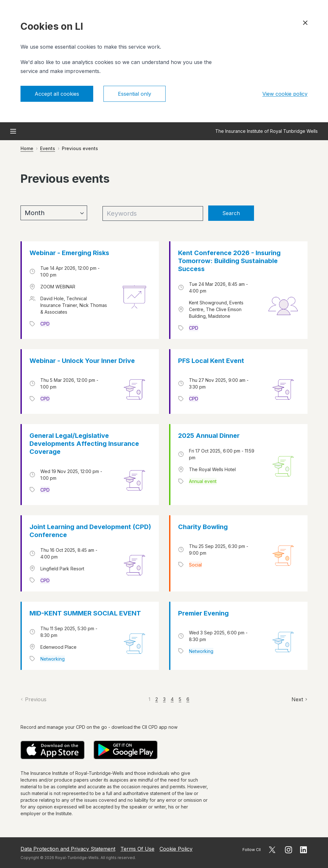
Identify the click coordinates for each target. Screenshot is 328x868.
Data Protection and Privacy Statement (68, 849)
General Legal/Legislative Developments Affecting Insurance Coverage (84, 444)
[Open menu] (13, 131)
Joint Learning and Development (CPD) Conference (90, 531)
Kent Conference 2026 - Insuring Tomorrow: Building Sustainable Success (229, 261)
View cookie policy (285, 94)
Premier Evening (203, 613)
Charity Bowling (203, 527)
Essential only (135, 94)
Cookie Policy (176, 849)
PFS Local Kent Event (211, 361)
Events (48, 148)
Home (27, 148)
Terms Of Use (137, 849)
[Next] (299, 699)
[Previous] (33, 699)
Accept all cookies (57, 94)
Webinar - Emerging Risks (69, 253)
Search (231, 213)
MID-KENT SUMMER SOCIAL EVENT (85, 613)
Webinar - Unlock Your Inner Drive (82, 361)
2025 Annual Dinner (209, 436)
